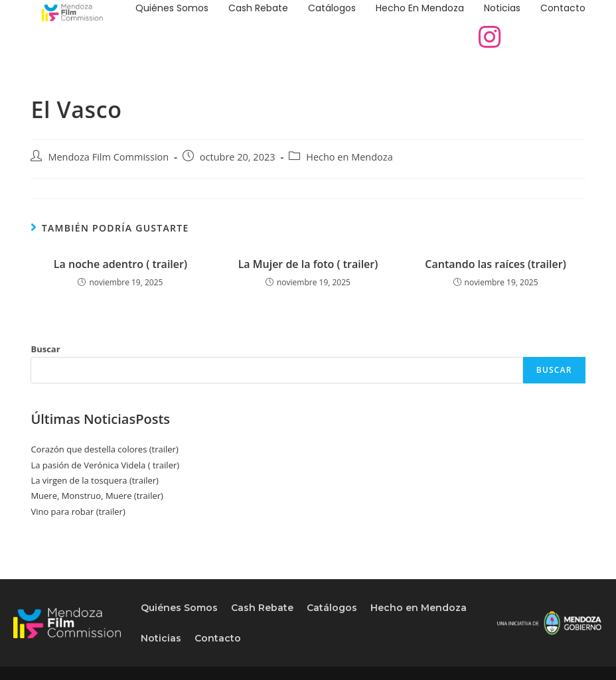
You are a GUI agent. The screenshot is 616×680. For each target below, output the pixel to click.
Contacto (563, 8)
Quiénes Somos (172, 8)
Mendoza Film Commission (108, 157)
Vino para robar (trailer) (78, 511)
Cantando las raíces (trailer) (495, 264)
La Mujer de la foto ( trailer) (308, 264)
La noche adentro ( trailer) (120, 264)
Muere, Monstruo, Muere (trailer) (97, 496)
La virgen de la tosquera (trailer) (95, 480)
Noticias (502, 8)
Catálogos (332, 8)
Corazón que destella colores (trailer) (104, 449)
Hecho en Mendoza (420, 8)
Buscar (45, 349)
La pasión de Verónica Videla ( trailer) (105, 465)
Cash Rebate (258, 8)
